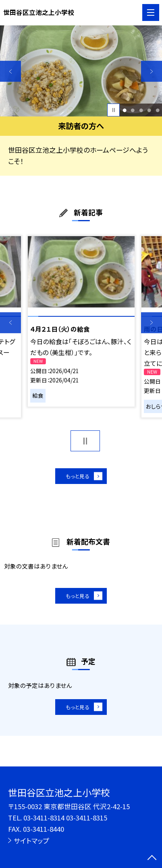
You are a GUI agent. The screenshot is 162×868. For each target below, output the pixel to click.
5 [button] (158, 110)
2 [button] (133, 110)
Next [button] (152, 71)
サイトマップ (31, 841)
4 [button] (149, 110)
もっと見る (77, 478)
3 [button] (141, 110)
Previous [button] (10, 71)
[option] (81, 71)
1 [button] (125, 110)
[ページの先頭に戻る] (152, 858)
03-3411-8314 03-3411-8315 (65, 818)
